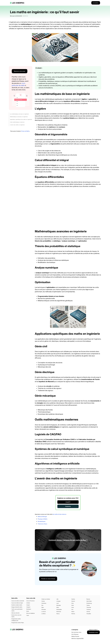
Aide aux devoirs (15, 613)
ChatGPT (68, 502)
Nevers (73, 601)
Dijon (43, 607)
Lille (57, 599)
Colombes (44, 603)
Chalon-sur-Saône (46, 599)
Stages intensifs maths (17, 607)
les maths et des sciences (59, 514)
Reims (73, 612)
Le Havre (44, 612)
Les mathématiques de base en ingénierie (19, 114)
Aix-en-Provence (30, 601)
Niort (73, 605)
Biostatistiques (42, 521)
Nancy (58, 614)
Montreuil (59, 612)
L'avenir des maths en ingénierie (17, 125)
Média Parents (75, 636)
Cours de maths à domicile (18, 601)
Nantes (73, 599)
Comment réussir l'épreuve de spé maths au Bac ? (68, 540)
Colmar (43, 601)
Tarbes (88, 605)
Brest (28, 611)
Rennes (73, 614)
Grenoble (44, 609)
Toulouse (89, 609)
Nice (73, 603)
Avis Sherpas (75, 634)
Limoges (58, 601)
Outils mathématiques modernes (17, 122)
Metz (58, 607)
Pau (72, 609)
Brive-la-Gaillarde (31, 613)
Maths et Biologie (42, 517)
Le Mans (43, 614)
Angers (28, 605)
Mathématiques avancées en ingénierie (19, 117)
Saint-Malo (89, 601)
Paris (73, 607)
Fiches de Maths (25, 131)
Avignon (28, 607)
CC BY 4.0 (25, 16)
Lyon (58, 603)
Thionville (89, 607)
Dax (42, 605)
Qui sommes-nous (76, 632)
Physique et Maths (42, 519)
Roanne (88, 599)
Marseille (59, 605)
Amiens (28, 603)
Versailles (89, 614)
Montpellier (59, 609)
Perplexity (68, 506)
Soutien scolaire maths (17, 605)
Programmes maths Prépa (18, 623)
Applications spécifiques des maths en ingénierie (21, 119)
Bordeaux (29, 609)
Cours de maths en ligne (17, 603)
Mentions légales (76, 638)
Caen (28, 615)
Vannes (88, 612)
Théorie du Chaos (42, 524)
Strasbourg (89, 603)
